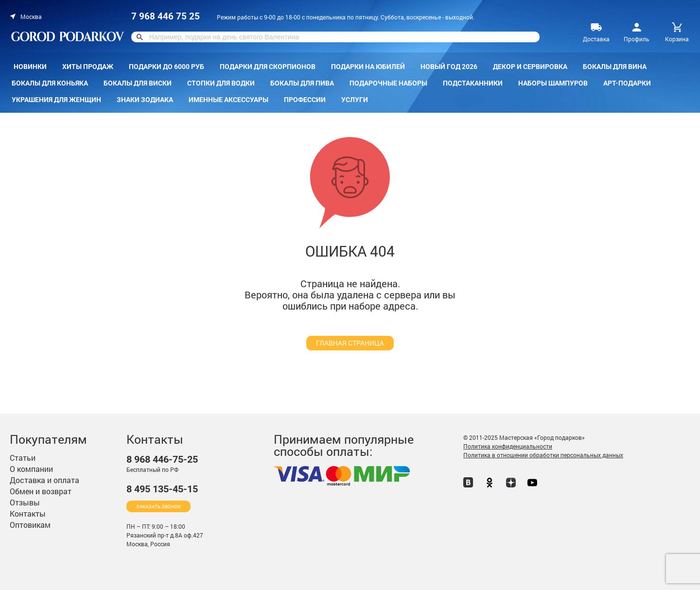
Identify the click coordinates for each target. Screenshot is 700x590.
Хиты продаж (88, 67)
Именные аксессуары (228, 100)
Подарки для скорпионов (268, 67)
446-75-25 (162, 460)
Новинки (30, 67)
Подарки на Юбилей (368, 67)
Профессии (305, 100)
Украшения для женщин (56, 100)
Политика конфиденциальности (508, 446)
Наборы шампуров (553, 83)
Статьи (23, 458)
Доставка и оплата (44, 480)
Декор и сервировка (530, 67)
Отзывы (25, 502)
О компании (31, 469)
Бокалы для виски (138, 83)
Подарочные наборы (388, 83)
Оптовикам (30, 525)
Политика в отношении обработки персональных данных (543, 455)
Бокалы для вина (615, 67)
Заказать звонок (158, 507)
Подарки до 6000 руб (166, 67)
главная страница (350, 343)
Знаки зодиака (145, 100)
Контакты (28, 513)
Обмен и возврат (41, 491)
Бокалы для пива (302, 83)
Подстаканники (473, 83)
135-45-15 (162, 489)
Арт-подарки (627, 83)
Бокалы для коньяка (50, 83)
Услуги (355, 100)
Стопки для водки (221, 83)
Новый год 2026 (449, 67)
